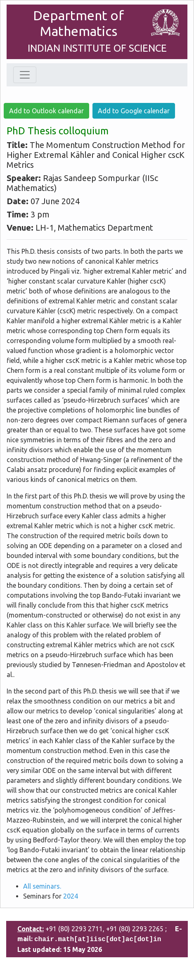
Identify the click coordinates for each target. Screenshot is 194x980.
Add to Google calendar (134, 111)
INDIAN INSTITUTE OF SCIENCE (97, 48)
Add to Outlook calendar (46, 111)
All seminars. (42, 886)
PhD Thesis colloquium (58, 131)
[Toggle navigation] (25, 75)
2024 (71, 896)
